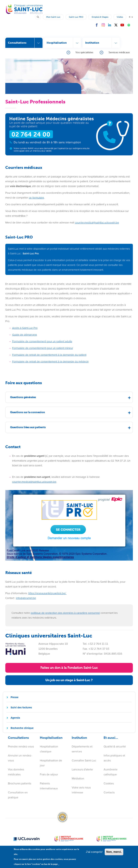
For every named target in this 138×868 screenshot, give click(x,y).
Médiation (78, 778)
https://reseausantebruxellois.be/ (47, 593)
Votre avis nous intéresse (81, 790)
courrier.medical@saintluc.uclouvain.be (34, 482)
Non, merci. (114, 853)
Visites (120, 17)
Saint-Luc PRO (76, 17)
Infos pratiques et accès (114, 758)
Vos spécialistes (84, 52)
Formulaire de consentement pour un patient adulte (42, 341)
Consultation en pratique (18, 795)
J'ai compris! (94, 853)
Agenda (15, 718)
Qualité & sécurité (115, 746)
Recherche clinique (22, 728)
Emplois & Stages (100, 17)
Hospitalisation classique (49, 749)
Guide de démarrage (25, 335)
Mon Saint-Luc (53, 17)
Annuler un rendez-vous (20, 758)
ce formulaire (36, 198)
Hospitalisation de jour (51, 763)
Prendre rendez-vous (21, 746)
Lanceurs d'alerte (82, 769)
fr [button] (131, 17)
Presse (15, 697)
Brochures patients (20, 783)
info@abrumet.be (26, 598)
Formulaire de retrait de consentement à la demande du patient (49, 355)
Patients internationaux (49, 786)
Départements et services (82, 749)
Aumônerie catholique (111, 772)
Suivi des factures (21, 707)
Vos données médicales (16, 772)
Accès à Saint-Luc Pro (25, 328)
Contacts (109, 792)
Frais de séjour (49, 774)
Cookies (109, 783)
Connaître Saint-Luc (84, 760)
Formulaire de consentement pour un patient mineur (43, 348)
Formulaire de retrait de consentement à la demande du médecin (50, 362)
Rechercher (40, 17)
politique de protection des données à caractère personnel (65, 613)
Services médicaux (119, 52)
